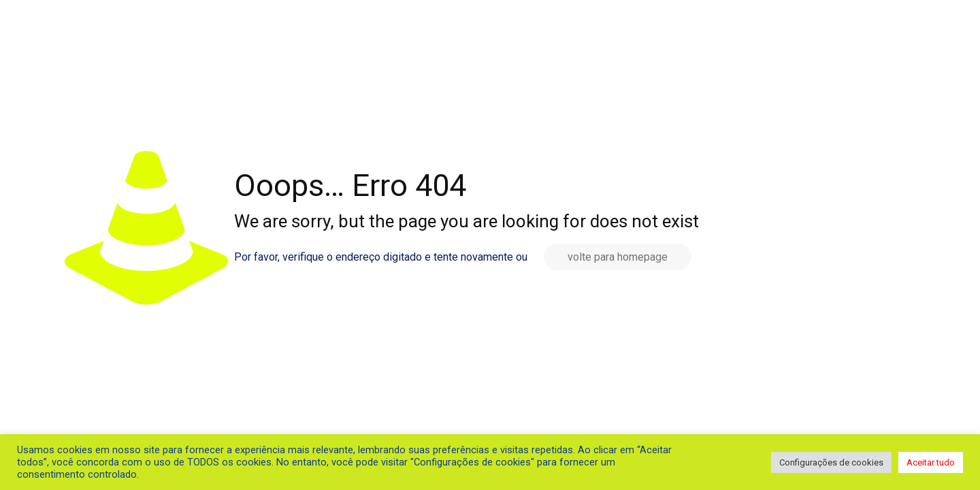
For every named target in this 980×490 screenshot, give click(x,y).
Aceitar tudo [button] (931, 462)
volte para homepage (618, 257)
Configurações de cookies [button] (831, 462)
